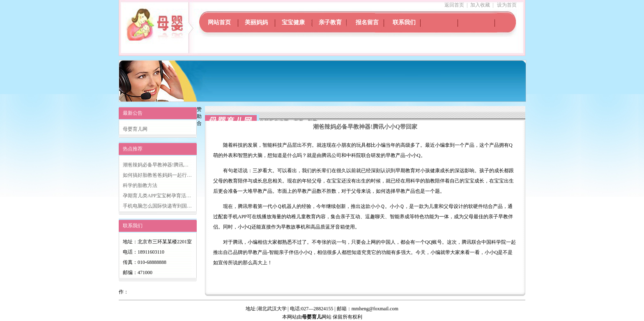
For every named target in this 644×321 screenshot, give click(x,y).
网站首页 (219, 22)
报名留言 (367, 22)
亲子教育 (330, 22)
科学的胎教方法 (140, 185)
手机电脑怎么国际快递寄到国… (157, 206)
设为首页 (507, 5)
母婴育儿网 (135, 129)
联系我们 (404, 22)
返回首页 (454, 5)
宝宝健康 (293, 22)
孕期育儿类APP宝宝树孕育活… (157, 196)
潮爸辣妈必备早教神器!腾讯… (156, 165)
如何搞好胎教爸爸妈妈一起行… (157, 175)
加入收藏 (480, 5)
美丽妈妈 (256, 22)
